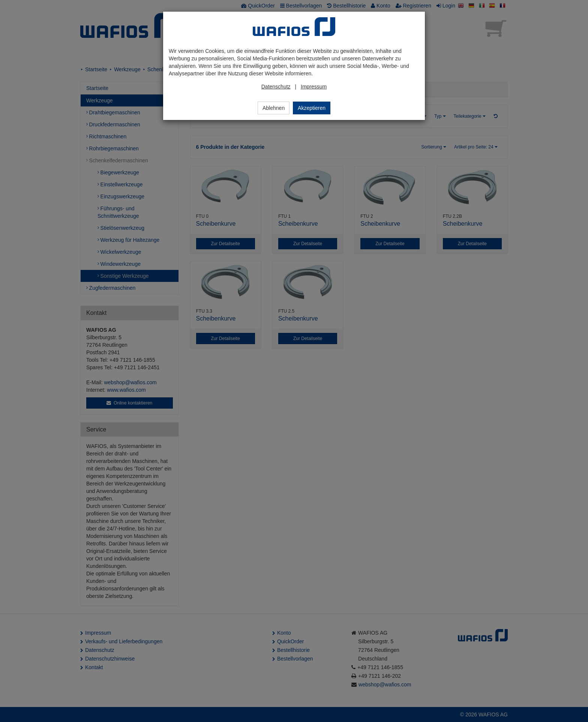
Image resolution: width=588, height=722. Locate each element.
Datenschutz (276, 87)
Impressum (314, 87)
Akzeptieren (312, 108)
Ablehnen (274, 108)
